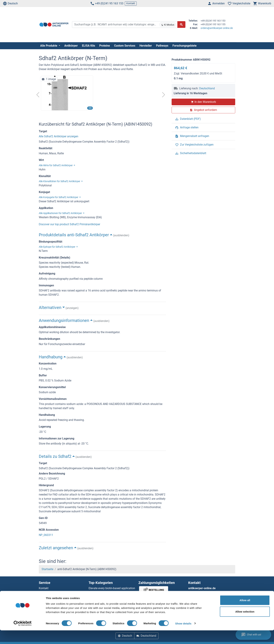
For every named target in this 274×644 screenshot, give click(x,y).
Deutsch (10, 4)
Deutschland (207, 88)
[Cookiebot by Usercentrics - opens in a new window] (23, 637)
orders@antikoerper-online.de (217, 28)
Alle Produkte (49, 46)
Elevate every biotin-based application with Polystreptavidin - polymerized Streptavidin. (112, 592)
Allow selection (245, 625)
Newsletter (45, 597)
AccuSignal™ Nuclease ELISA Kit (109, 601)
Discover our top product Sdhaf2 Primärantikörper (69, 224)
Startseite (47, 569)
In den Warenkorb (203, 102)
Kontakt (131, 3)
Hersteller (146, 46)
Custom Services (125, 46)
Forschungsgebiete (185, 46)
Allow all (245, 614)
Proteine (105, 46)
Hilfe (42, 592)
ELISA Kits (89, 46)
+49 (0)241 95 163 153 (107, 4)
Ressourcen (46, 601)
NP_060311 (46, 535)
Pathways (162, 46)
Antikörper (71, 46)
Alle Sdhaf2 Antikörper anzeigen (59, 136)
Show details (183, 637)
